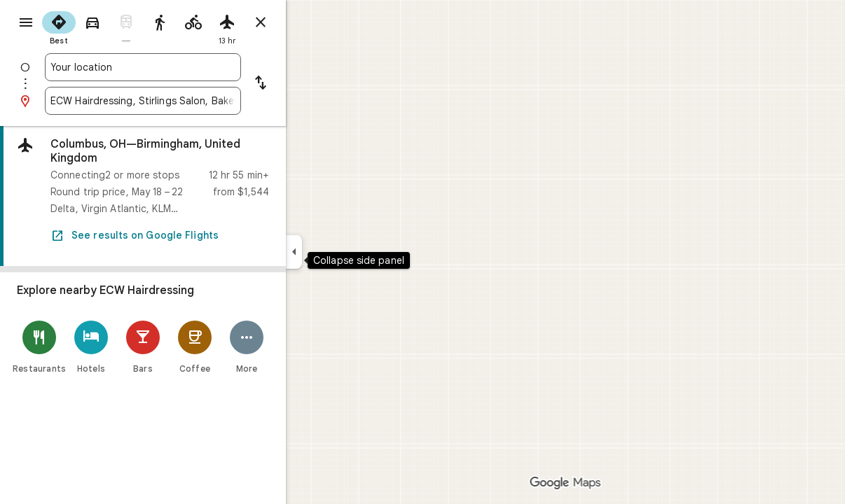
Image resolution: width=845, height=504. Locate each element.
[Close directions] (311, 22)
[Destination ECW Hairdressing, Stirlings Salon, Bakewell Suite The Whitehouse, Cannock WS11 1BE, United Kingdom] (193, 101)
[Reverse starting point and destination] (311, 84)
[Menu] (25, 24)
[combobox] (193, 67)
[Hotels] (142, 347)
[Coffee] (245, 347)
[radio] (109, 27)
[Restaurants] (90, 347)
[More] (297, 347)
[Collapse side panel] (344, 252)
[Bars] (193, 347)
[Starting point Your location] (193, 67)
